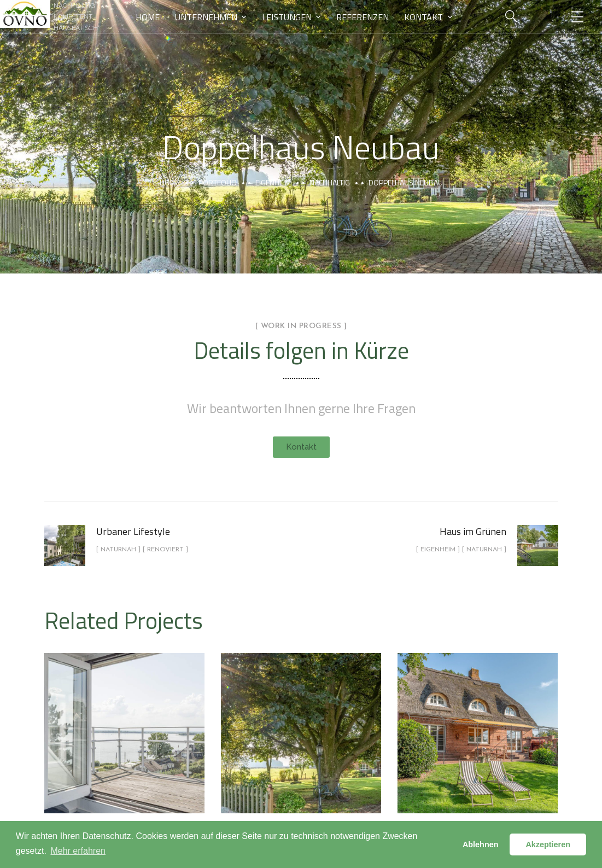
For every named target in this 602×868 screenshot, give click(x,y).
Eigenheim (273, 182)
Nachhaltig (330, 182)
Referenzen (363, 17)
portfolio (218, 182)
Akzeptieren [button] (548, 844)
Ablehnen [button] (481, 844)
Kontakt (423, 17)
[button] (301, 447)
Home (148, 17)
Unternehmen (206, 17)
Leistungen (287, 17)
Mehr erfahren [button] (78, 851)
